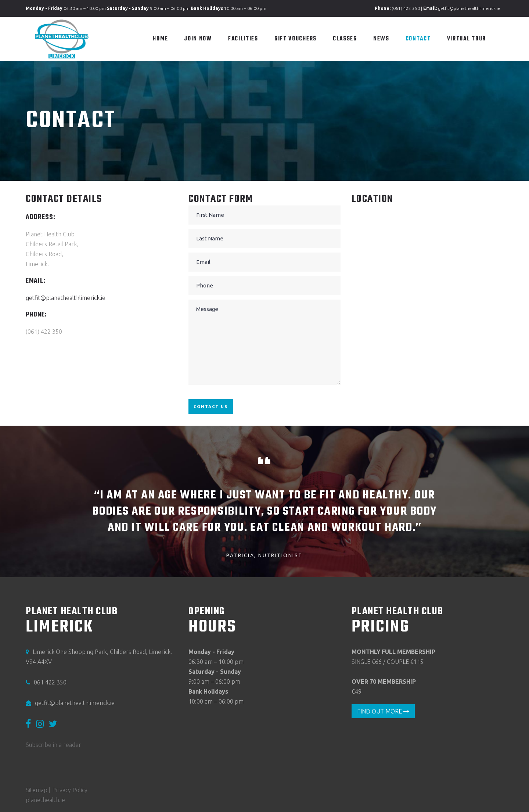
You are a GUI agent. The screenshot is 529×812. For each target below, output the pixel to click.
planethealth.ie (45, 800)
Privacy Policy (70, 790)
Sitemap (37, 790)
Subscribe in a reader (53, 745)
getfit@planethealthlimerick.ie (469, 8)
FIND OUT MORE (383, 711)
